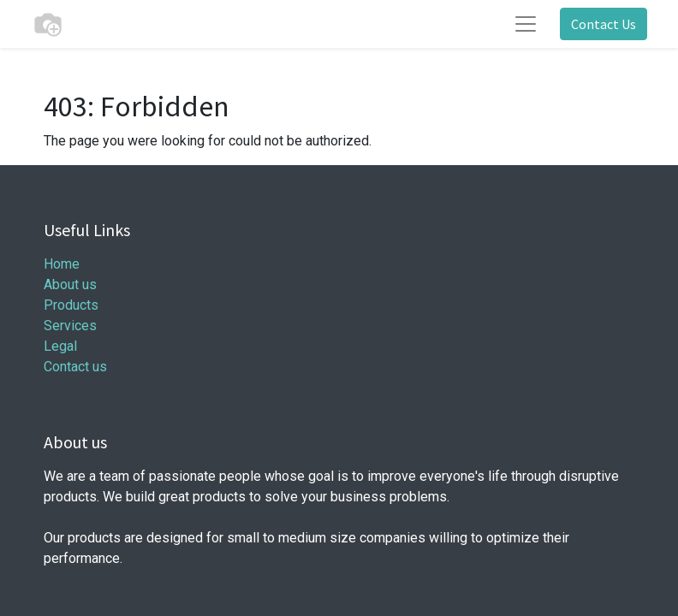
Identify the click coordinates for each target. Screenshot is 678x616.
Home (62, 264)
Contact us (75, 367)
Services (70, 326)
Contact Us (604, 24)
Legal (60, 346)
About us (70, 284)
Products (71, 305)
